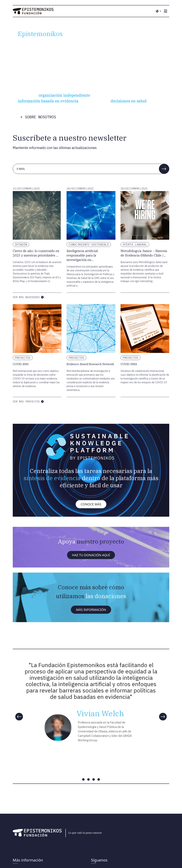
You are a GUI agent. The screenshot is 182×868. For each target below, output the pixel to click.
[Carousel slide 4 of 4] (99, 780)
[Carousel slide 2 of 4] (89, 780)
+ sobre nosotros (38, 117)
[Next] (163, 717)
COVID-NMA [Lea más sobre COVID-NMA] (129, 364)
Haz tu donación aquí (91, 555)
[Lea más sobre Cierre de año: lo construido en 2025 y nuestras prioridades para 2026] (37, 215)
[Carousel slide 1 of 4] (83, 780)
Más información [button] (91, 610)
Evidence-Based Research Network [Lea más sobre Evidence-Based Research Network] (90, 364)
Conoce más (91, 504)
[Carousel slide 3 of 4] (94, 780)
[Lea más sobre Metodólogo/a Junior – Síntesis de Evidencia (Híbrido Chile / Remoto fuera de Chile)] (145, 215)
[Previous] (19, 717)
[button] (164, 169)
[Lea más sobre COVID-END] (37, 328)
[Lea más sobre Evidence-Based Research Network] (91, 328)
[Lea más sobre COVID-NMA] (145, 328)
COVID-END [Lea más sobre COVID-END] (21, 364)
